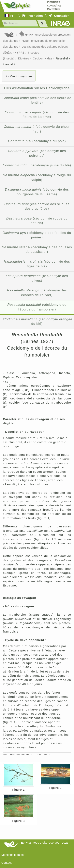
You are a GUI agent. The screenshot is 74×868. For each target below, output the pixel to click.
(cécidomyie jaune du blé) (37, 165)
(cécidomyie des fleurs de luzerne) (37, 115)
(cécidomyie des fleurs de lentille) (37, 100)
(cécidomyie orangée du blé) (37, 321)
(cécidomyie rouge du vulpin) (37, 177)
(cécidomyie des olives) (37, 278)
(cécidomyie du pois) (37, 141)
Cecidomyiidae (42, 58)
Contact (7, 863)
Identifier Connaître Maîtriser (54, 6)
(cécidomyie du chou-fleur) (37, 129)
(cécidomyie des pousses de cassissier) (37, 249)
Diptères (24, 58)
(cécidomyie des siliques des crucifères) (37, 206)
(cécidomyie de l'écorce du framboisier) (37, 307)
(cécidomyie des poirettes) (37, 153)
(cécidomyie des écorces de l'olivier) (37, 293)
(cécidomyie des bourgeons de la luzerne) (37, 192)
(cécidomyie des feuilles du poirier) (37, 235)
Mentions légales (13, 855)
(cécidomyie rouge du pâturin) (37, 221)
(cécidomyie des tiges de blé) (37, 264)
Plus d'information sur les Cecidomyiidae (37, 88)
